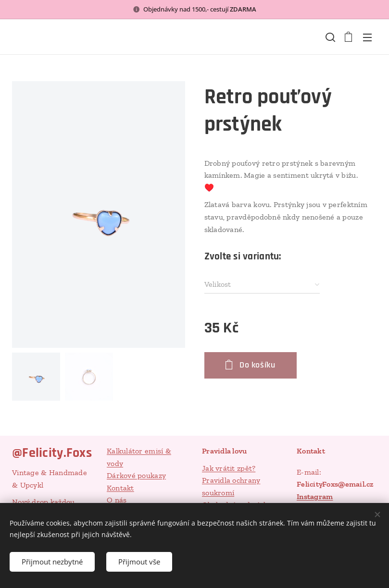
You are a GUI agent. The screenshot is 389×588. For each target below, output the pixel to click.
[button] (329, 37)
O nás (117, 500)
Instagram (315, 496)
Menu (367, 37)
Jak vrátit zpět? (229, 468)
